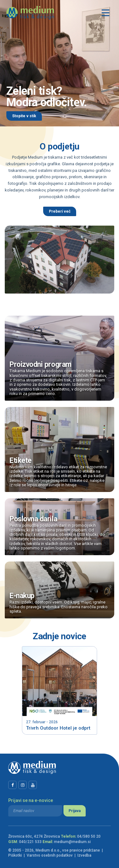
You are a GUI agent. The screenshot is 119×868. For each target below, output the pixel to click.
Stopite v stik (24, 116)
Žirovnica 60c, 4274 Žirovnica (34, 836)
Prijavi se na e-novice (31, 800)
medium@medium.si (72, 842)
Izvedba (84, 855)
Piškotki (15, 855)
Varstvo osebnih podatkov (50, 855)
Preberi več (60, 211)
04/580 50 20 (89, 836)
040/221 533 (30, 842)
